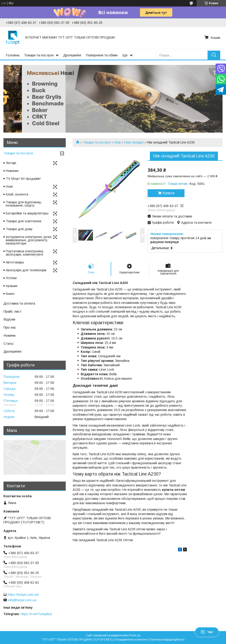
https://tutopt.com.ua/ (23, 595)
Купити (168, 193)
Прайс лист (12, 311)
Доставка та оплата (19, 303)
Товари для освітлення (24, 221)
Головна (13, 55)
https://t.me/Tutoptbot (36, 614)
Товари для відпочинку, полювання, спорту (24, 204)
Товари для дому (19, 229)
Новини (9, 335)
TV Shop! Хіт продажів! (23, 179)
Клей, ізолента (17, 194)
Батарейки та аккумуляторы (27, 213)
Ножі (117, 142)
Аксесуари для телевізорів (26, 270)
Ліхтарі (11, 163)
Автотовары (15, 262)
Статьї (9, 343)
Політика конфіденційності (167, 640)
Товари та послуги (39, 55)
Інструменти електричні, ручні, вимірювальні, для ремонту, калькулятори (29, 240)
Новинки (12, 171)
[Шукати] (214, 55)
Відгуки (9, 319)
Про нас (10, 327)
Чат (207, 632)
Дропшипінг (72, 55)
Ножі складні (134, 142)
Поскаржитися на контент (131, 640)
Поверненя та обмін (102, 55)
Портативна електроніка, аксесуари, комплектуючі (25, 253)
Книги (10, 294)
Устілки (11, 278)
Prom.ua (135, 635)
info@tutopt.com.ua (22, 600)
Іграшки (12, 286)
